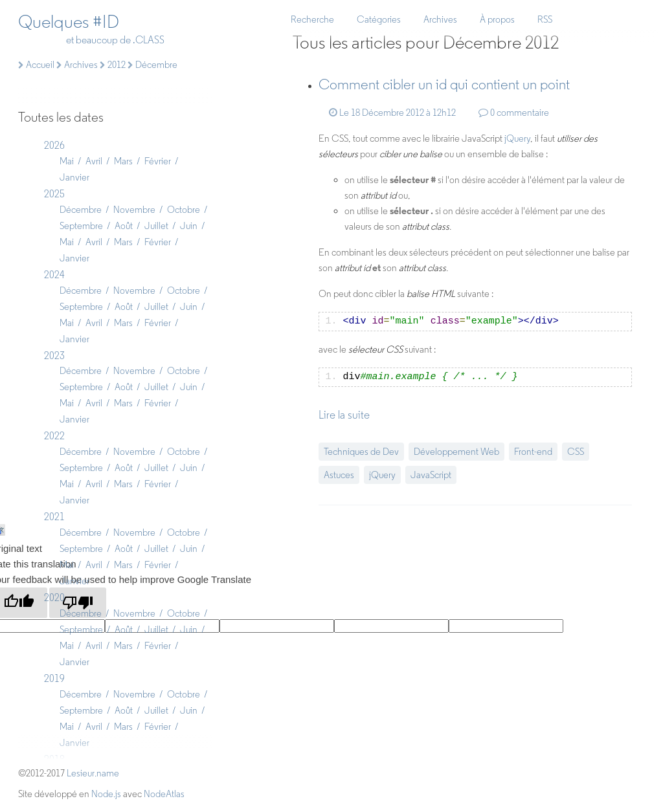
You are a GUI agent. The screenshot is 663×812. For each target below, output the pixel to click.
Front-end (533, 452)
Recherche (312, 19)
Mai (67, 161)
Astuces (339, 475)
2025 (54, 194)
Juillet (156, 226)
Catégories (379, 19)
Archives (440, 19)
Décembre (81, 210)
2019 (54, 678)
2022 (54, 436)
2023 (54, 356)
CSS (576, 452)
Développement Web (456, 452)
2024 (54, 275)
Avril (94, 161)
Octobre (184, 210)
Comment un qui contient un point (444, 84)
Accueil (36, 65)
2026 (54, 145)
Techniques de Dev (361, 452)
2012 (113, 65)
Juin (189, 226)
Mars (123, 161)
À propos (497, 19)
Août (124, 226)
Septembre (81, 226)
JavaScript (431, 475)
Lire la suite (344, 415)
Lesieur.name (93, 773)
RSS (545, 19)
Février (158, 161)
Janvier (74, 177)
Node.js (106, 794)
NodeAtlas (164, 794)
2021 (54, 517)
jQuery (517, 138)
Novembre (134, 210)
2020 (54, 598)
